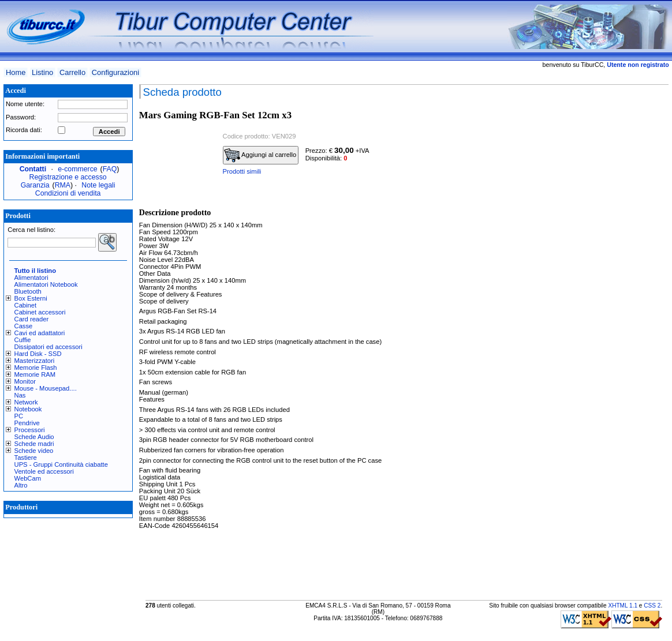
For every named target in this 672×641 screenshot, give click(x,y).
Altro (21, 485)
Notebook (28, 409)
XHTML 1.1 (623, 606)
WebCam (28, 478)
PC (19, 416)
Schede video (34, 451)
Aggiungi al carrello (260, 155)
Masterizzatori (35, 361)
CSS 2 (652, 606)
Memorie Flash (36, 368)
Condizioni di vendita (68, 193)
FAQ (110, 169)
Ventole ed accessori (44, 471)
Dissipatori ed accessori (48, 347)
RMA (63, 185)
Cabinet (26, 305)
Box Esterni (31, 298)
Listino (42, 72)
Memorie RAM (35, 374)
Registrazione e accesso (68, 177)
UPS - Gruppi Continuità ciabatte (61, 464)
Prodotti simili (242, 171)
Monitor (25, 381)
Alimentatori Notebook (46, 284)
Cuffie (23, 340)
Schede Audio (34, 437)
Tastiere (26, 458)
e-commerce (77, 169)
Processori (30, 430)
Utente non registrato (638, 65)
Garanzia (35, 185)
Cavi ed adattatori (40, 333)
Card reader (32, 319)
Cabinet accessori (40, 312)
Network (26, 402)
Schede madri (34, 444)
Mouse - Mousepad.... (46, 388)
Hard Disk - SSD (38, 354)
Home (16, 72)
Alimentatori (31, 278)
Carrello (72, 72)
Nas (20, 395)
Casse (24, 326)
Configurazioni (115, 72)
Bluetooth (28, 291)
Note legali (98, 185)
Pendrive (27, 423)
